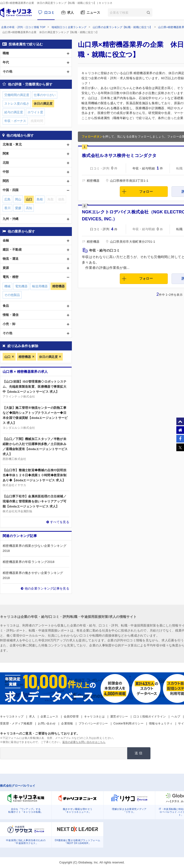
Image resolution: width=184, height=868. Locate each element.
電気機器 (21, 286)
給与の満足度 (14, 112)
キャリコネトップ (12, 717)
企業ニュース (49, 717)
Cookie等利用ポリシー (129, 723)
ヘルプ (176, 717)
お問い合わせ (47, 723)
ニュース (93, 12)
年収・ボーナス (15, 121)
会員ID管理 (71, 717)
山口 (7, 357)
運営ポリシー (119, 717)
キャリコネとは (94, 717)
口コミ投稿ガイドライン (150, 717)
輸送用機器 (40, 286)
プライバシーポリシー (93, 723)
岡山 (18, 199)
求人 (71, 12)
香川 (7, 208)
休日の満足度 (48, 357)
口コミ (49, 12)
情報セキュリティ (161, 723)
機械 (7, 286)
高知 (29, 208)
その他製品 (12, 295)
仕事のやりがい (45, 95)
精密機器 (25, 357)
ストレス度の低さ (17, 104)
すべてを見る (60, 522)
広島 (7, 199)
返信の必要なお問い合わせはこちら (84, 742)
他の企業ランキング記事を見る (47, 588)
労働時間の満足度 (17, 95)
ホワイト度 (35, 112)
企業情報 (67, 723)
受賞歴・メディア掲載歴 (16, 723)
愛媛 (18, 208)
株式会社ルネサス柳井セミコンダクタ (119, 156)
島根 (40, 199)
